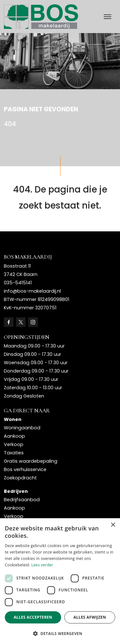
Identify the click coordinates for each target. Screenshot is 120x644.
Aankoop (14, 436)
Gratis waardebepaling (31, 461)
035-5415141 (18, 283)
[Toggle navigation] (107, 17)
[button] (60, 633)
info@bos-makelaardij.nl (32, 291)
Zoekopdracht (20, 478)
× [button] (113, 525)
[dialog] (60, 581)
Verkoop (14, 444)
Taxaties (14, 453)
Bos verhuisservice (25, 469)
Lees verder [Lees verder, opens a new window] (42, 565)
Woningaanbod (22, 428)
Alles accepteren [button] (33, 617)
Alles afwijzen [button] (90, 617)
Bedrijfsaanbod (22, 500)
